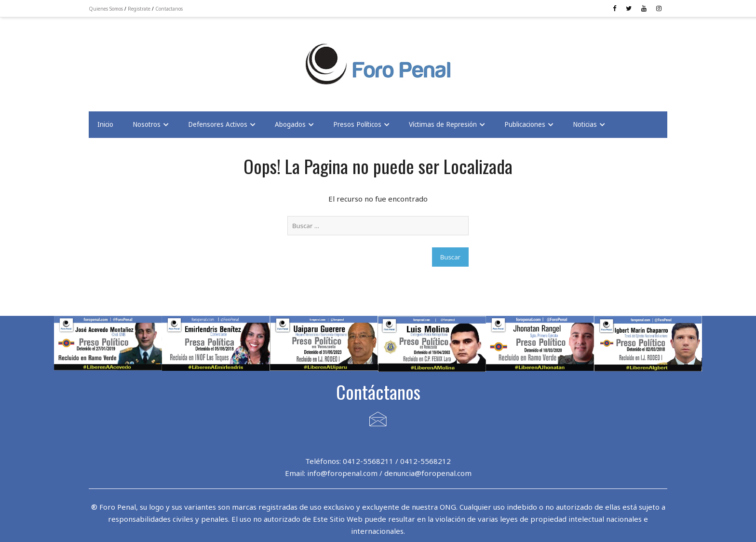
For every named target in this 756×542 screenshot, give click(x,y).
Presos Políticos (357, 124)
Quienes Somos (106, 9)
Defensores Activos (218, 124)
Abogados (290, 124)
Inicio (105, 124)
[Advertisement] (166, 58)
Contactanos (169, 9)
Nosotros (147, 124)
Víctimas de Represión (443, 124)
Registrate (139, 9)
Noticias (585, 124)
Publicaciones (525, 124)
